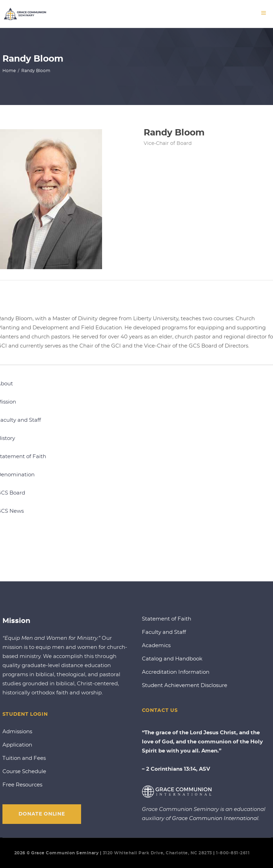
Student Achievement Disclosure (185, 685)
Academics (156, 646)
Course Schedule (24, 772)
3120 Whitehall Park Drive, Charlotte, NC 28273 (157, 853)
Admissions (17, 732)
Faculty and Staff (164, 632)
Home (9, 70)
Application (17, 745)
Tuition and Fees (24, 758)
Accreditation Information (176, 672)
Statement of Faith (167, 619)
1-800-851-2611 (234, 853)
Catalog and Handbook (172, 659)
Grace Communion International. (216, 818)
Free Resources (22, 785)
